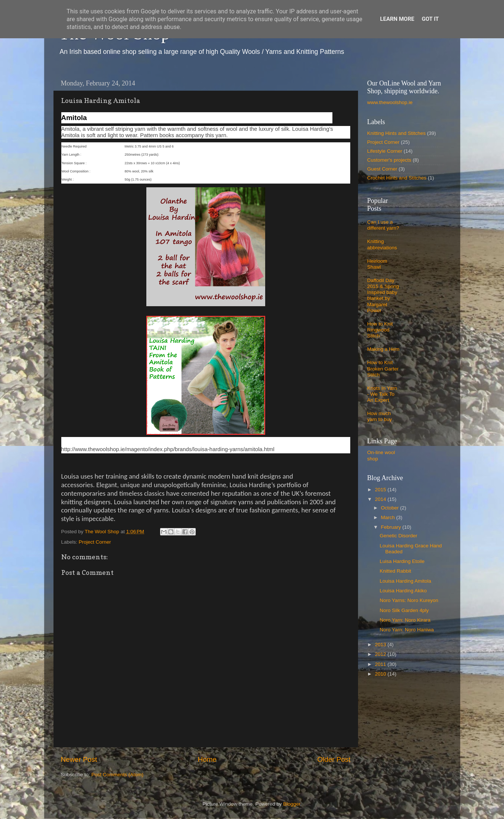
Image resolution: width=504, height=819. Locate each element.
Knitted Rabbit (395, 571)
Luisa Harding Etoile (402, 561)
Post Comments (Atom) (117, 775)
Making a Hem (383, 349)
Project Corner (95, 542)
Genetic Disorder (398, 536)
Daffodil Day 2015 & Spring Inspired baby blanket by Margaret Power (383, 295)
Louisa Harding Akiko (403, 591)
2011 (381, 664)
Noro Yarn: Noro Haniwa (407, 630)
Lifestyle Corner (385, 151)
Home (207, 759)
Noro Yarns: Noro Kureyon (409, 600)
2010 (381, 674)
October (391, 508)
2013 (381, 645)
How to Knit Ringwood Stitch (380, 330)
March (389, 517)
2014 (381, 499)
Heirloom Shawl (377, 264)
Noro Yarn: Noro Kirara (405, 620)
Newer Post (79, 759)
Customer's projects (389, 160)
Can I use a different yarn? (383, 225)
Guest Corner (382, 169)
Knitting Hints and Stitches (397, 133)
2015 (381, 490)
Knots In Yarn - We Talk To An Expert (382, 394)
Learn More (397, 19)
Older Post (334, 759)
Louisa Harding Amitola (405, 581)
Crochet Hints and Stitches (397, 178)
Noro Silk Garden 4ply (404, 610)
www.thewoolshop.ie (390, 102)
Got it (430, 19)
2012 (381, 654)
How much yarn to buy (380, 416)
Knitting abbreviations (382, 244)
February (392, 527)
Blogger (292, 804)
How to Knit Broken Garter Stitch (383, 368)
